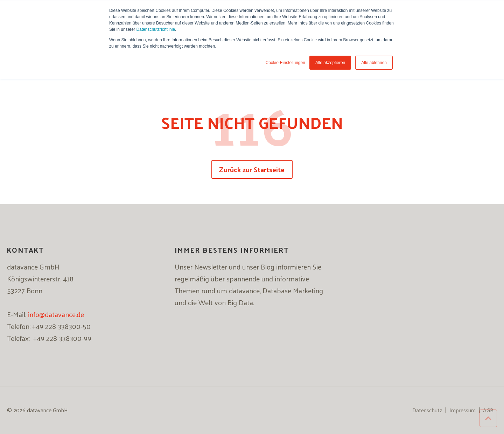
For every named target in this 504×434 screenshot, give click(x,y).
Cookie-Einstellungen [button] (285, 63)
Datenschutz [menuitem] (427, 410)
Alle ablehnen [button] (374, 63)
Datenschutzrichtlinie (156, 29)
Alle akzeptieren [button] (330, 63)
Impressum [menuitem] (463, 410)
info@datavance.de (56, 314)
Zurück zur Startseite (252, 169)
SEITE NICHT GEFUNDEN (252, 122)
